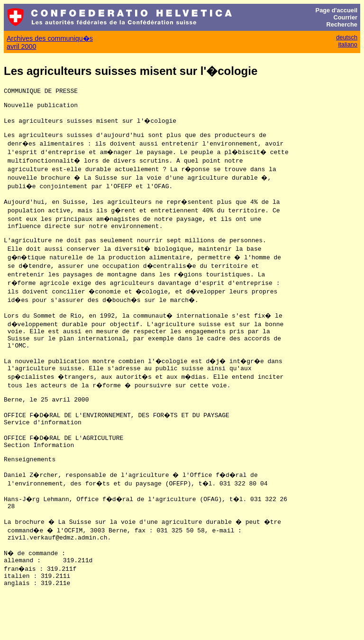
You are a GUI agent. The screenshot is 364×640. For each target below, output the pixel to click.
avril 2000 (21, 46)
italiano (348, 44)
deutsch (347, 37)
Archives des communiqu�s (50, 38)
